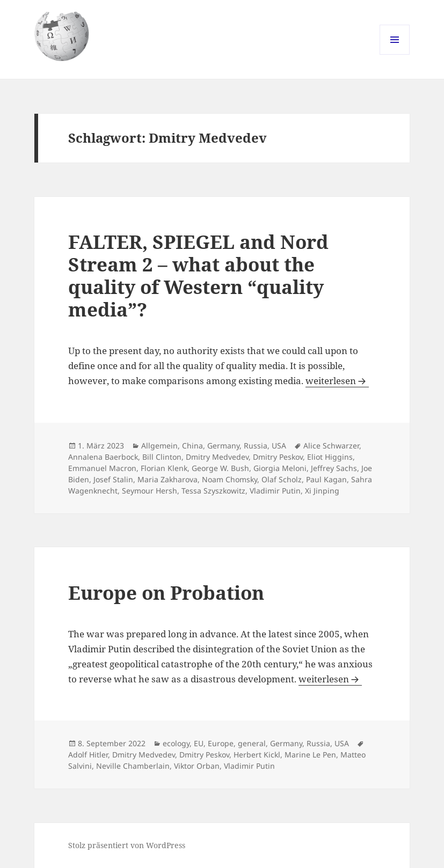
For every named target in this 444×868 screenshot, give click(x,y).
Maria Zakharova (168, 479)
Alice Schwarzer (331, 446)
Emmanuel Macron (102, 468)
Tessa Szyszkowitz (213, 491)
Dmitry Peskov (278, 457)
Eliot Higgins (330, 457)
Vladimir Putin (275, 491)
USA (279, 446)
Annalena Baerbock (103, 457)
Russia (256, 446)
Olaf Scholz (282, 479)
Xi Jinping (322, 491)
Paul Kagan (326, 479)
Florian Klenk (164, 468)
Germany (223, 446)
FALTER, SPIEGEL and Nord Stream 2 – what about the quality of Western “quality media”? (198, 275)
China (192, 446)
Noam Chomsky (230, 479)
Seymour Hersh (150, 491)
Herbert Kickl (257, 755)
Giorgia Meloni (280, 468)
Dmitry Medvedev (217, 457)
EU (199, 743)
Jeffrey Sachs (334, 468)
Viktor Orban (197, 766)
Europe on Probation (166, 593)
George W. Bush (220, 468)
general (252, 743)
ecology (176, 743)
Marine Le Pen (310, 755)
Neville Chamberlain (133, 766)
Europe (221, 743)
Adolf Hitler (88, 755)
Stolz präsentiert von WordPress (127, 845)
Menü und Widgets (395, 54)
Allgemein (159, 446)
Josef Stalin (113, 479)
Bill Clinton (162, 457)
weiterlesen (337, 381)
